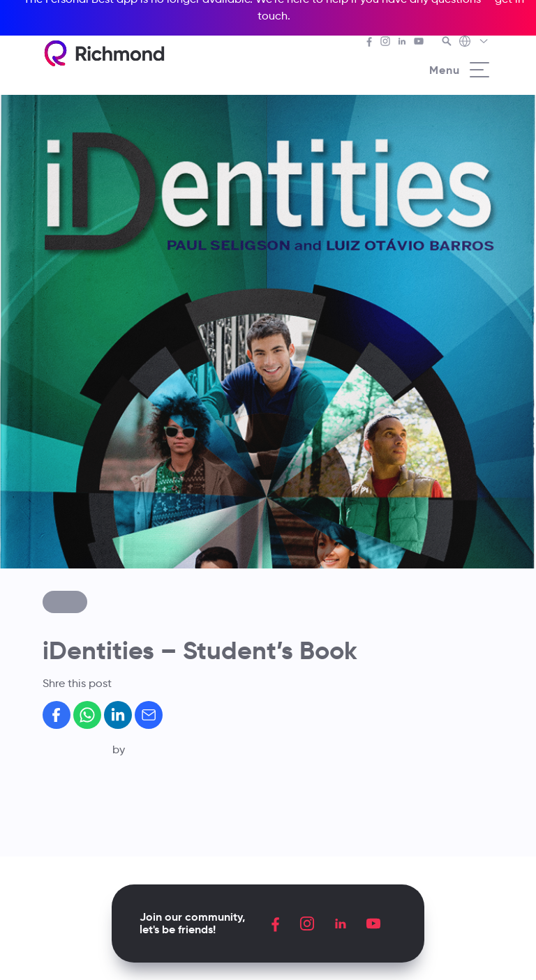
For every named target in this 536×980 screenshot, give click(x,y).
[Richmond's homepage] (104, 53)
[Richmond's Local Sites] (474, 43)
